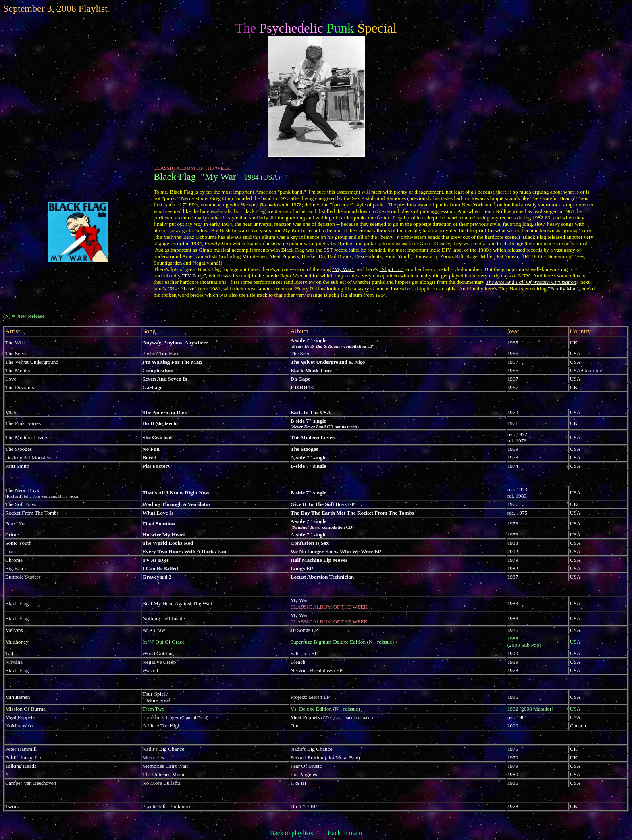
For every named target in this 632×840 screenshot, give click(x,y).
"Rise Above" (182, 289)
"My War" (343, 269)
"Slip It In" (391, 269)
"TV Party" (194, 276)
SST (328, 250)
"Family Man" (563, 289)
